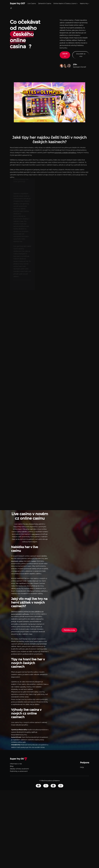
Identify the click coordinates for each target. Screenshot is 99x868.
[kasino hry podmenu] (89, 4)
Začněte (65, 55)
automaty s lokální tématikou (65, 151)
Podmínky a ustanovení (19, 771)
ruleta (21, 561)
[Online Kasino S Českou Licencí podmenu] (77, 4)
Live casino (36, 534)
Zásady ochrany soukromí (19, 769)
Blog (12, 766)
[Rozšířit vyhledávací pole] (11, 9)
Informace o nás (16, 764)
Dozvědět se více (81, 55)
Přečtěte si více (69, 630)
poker (34, 561)
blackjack (15, 561)
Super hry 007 (17, 3)
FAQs (82, 767)
